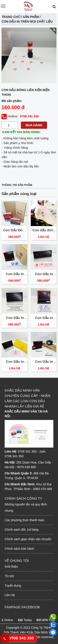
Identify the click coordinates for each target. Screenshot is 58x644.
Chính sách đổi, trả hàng (22, 530)
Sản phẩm (31, 17)
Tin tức (9, 576)
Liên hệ (43, 237)
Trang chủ (11, 17)
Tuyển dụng (13, 586)
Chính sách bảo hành (19, 549)
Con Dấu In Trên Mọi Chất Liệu (27, 22)
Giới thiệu (11, 567)
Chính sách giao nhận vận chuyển (28, 539)
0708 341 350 (29, 116)
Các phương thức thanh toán (24, 520)
